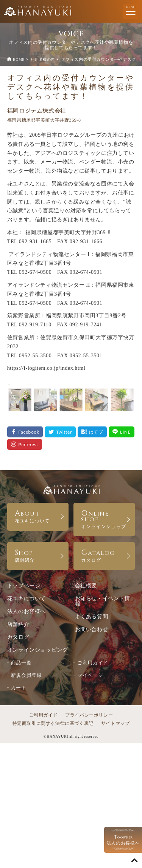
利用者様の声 (43, 59)
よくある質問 (92, 741)
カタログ (18, 762)
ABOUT (38, 640)
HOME (19, 59)
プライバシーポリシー (89, 840)
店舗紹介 (18, 749)
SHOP (38, 680)
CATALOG (104, 680)
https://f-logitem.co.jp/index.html (46, 368)
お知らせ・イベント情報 (103, 726)
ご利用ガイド (93, 787)
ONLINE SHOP (104, 643)
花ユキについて (27, 723)
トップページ (24, 710)
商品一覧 (21, 787)
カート (19, 812)
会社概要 (86, 710)
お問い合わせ (92, 754)
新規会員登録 (27, 800)
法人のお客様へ (27, 736)
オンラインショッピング (38, 775)
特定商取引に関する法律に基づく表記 (53, 848)
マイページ (90, 800)
